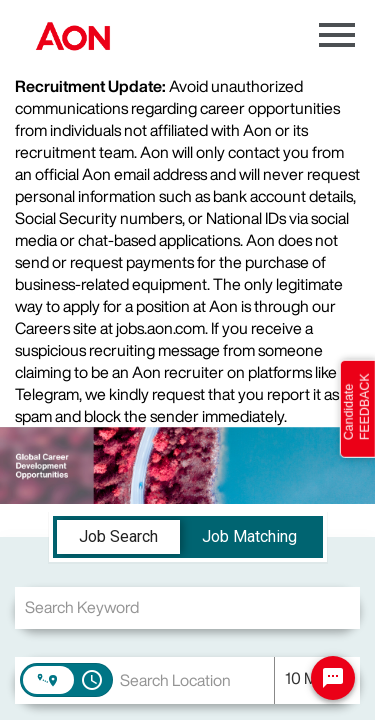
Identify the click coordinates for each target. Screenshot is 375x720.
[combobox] (187, 607)
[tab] (118, 537)
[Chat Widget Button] (333, 678)
